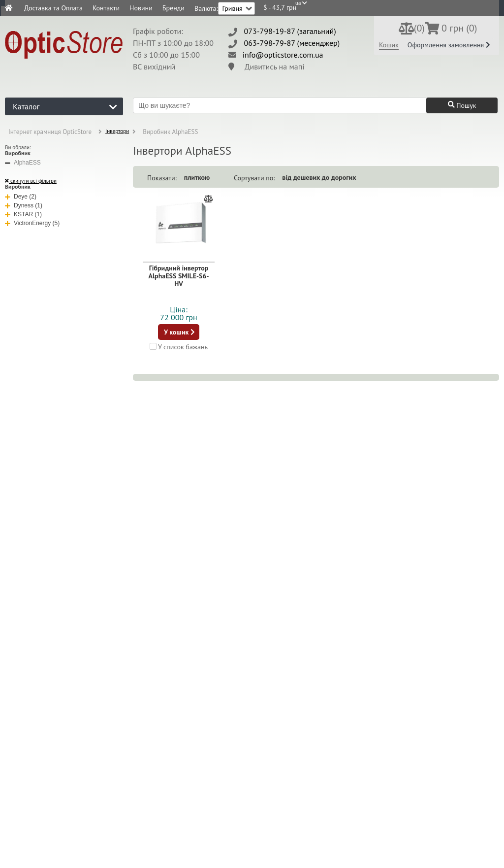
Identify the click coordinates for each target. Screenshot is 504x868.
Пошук (462, 105)
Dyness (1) (24, 205)
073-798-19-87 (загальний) (290, 31)
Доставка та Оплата (53, 8)
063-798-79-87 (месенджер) (292, 43)
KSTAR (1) (23, 214)
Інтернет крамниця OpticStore (50, 132)
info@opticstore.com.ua (283, 55)
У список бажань (179, 346)
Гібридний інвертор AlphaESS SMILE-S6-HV (179, 276)
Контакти (106, 8)
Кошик (389, 45)
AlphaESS (23, 163)
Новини (141, 8)
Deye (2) (21, 197)
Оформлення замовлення (449, 45)
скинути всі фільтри (31, 181)
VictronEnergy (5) (32, 223)
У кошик (179, 332)
